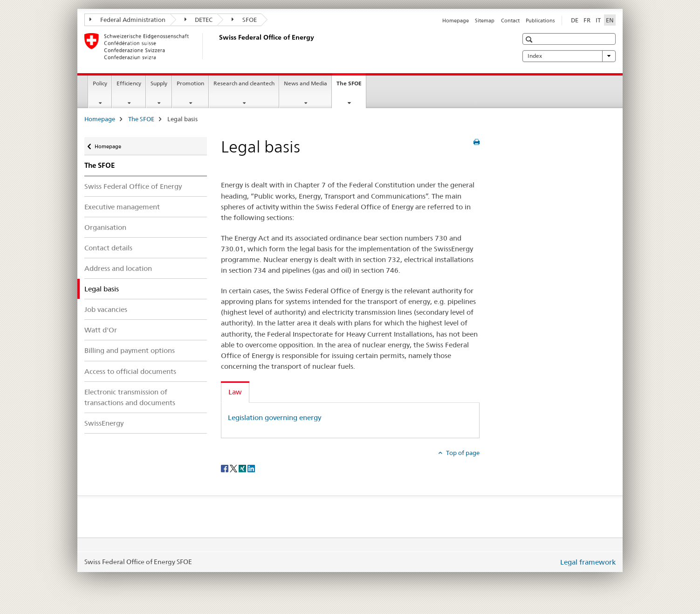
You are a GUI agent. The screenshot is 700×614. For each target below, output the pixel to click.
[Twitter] (234, 468)
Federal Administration (127, 20)
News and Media (305, 83)
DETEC (199, 20)
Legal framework (588, 562)
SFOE (244, 20)
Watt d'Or (101, 330)
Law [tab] (235, 392)
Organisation (105, 227)
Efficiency (129, 83)
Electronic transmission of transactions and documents (130, 397)
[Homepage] (217, 46)
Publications (540, 21)
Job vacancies (106, 309)
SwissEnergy (104, 423)
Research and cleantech (244, 83)
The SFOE (351, 86)
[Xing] (243, 468)
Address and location (118, 268)
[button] (530, 39)
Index (569, 56)
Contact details (108, 248)
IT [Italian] (598, 20)
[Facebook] (225, 468)
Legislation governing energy (275, 417)
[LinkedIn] (251, 468)
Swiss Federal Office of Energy (133, 186)
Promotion (190, 83)
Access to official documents (130, 371)
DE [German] (575, 20)
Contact (510, 21)
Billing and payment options (130, 350)
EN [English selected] (610, 20)
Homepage (456, 21)
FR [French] (587, 20)
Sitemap (485, 21)
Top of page (462, 453)
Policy (100, 83)
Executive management (122, 207)
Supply (159, 83)
